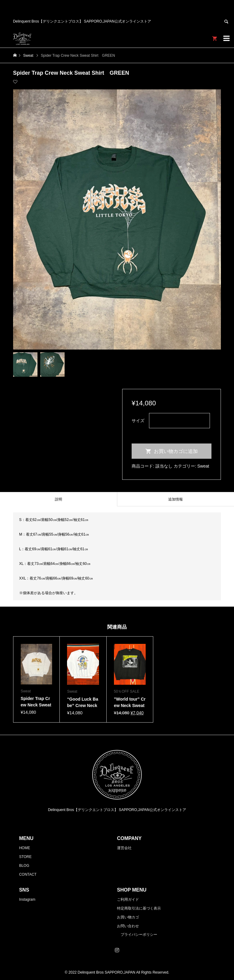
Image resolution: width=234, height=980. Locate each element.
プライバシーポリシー (139, 935)
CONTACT (28, 874)
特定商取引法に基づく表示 (139, 908)
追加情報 (175, 499)
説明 (58, 499)
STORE (25, 857)
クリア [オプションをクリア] (138, 433)
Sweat (203, 466)
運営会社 (124, 848)
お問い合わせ (128, 926)
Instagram (27, 899)
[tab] (58, 499)
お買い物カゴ (128, 917)
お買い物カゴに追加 (176, 451)
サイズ (138, 421)
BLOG (24, 866)
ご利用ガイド (128, 899)
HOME (25, 848)
